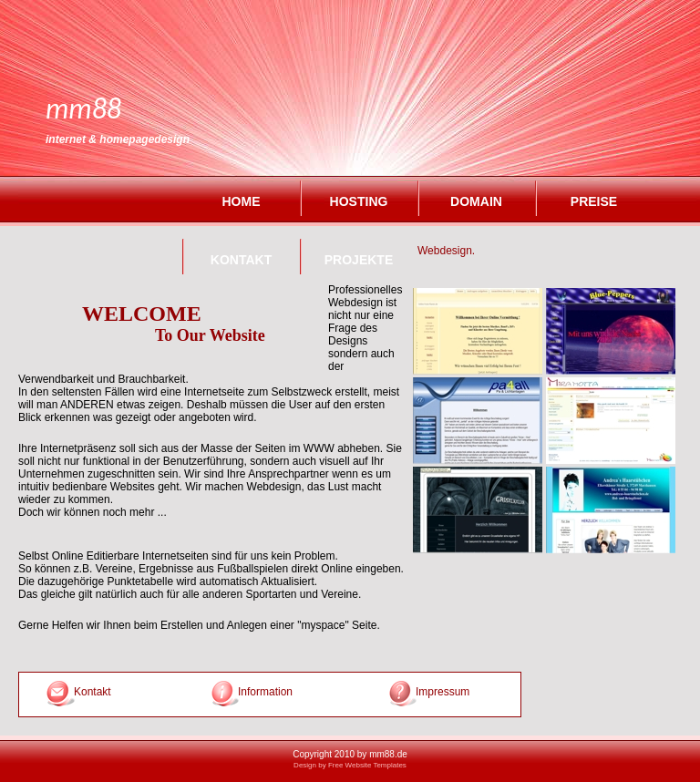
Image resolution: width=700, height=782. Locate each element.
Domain (476, 201)
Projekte (359, 260)
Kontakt (241, 260)
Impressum (434, 692)
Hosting (359, 201)
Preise (594, 201)
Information (265, 692)
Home (242, 201)
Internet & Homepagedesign (118, 139)
